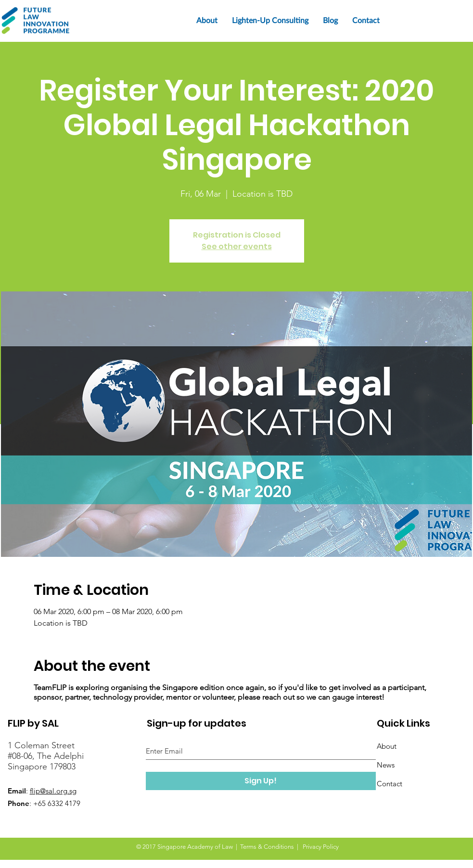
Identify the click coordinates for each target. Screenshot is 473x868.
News (386, 765)
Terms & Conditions (267, 847)
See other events (237, 246)
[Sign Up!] (261, 781)
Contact (390, 784)
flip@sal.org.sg (53, 791)
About (387, 746)
